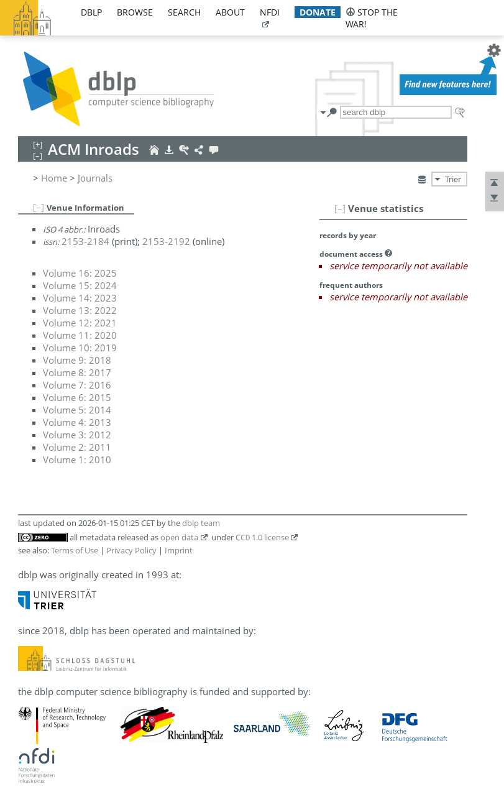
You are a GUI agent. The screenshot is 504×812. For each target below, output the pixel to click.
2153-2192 (166, 241)
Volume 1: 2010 (77, 459)
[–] (340, 208)
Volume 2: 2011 (77, 447)
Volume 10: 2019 (80, 348)
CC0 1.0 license (262, 537)
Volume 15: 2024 (80, 285)
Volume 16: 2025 (80, 273)
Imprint (179, 550)
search (184, 12)
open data (179, 537)
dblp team (201, 523)
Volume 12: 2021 (80, 323)
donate (318, 12)
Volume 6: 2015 (77, 397)
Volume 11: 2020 (80, 335)
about (230, 12)
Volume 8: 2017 (77, 372)
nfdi (270, 12)
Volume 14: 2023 (80, 298)
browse (135, 12)
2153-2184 (85, 241)
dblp (91, 12)
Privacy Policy (131, 550)
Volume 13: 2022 (80, 310)
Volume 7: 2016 (77, 385)
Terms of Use (75, 550)
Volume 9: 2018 (77, 360)
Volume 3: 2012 (77, 435)
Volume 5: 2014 (77, 410)
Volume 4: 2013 (77, 422)
